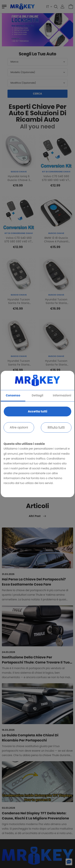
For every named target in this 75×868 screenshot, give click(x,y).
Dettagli (37, 395)
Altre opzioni (19, 427)
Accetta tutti (37, 411)
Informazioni (62, 395)
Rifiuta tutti (56, 428)
